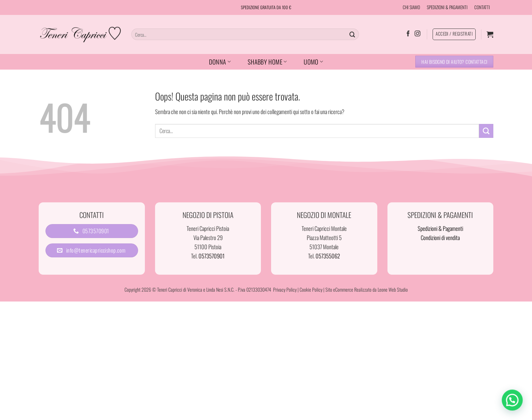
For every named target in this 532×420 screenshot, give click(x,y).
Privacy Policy (285, 289)
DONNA (220, 62)
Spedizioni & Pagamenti (440, 228)
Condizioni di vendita (440, 238)
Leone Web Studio (393, 289)
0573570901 (212, 256)
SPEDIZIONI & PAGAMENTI (447, 7)
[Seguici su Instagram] (417, 34)
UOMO (313, 62)
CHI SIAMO (411, 7)
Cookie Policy (311, 289)
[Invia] (353, 34)
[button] (490, 34)
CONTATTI (482, 7)
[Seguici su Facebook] (408, 34)
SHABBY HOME (267, 62)
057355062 (328, 256)
